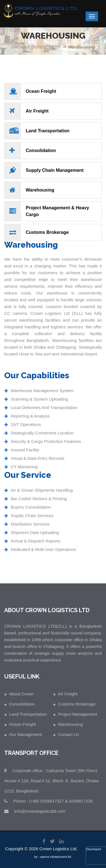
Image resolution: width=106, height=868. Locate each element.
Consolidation (22, 706)
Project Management (77, 716)
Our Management (26, 736)
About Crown (21, 696)
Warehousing (70, 726)
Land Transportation (28, 716)
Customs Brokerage (77, 706)
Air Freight (68, 696)
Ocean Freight (22, 726)
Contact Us (68, 736)
